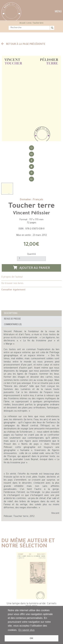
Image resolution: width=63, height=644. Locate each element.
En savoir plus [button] (27, 630)
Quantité (31, 254)
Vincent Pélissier (31, 214)
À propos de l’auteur (12, 277)
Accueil (22, 23)
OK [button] (32, 638)
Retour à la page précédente (23, 44)
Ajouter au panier (32, 268)
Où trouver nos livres (12, 284)
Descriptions (11, 313)
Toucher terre (38, 23)
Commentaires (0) (13, 324)
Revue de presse (12, 319)
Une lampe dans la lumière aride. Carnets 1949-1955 (31, 605)
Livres (29, 23)
